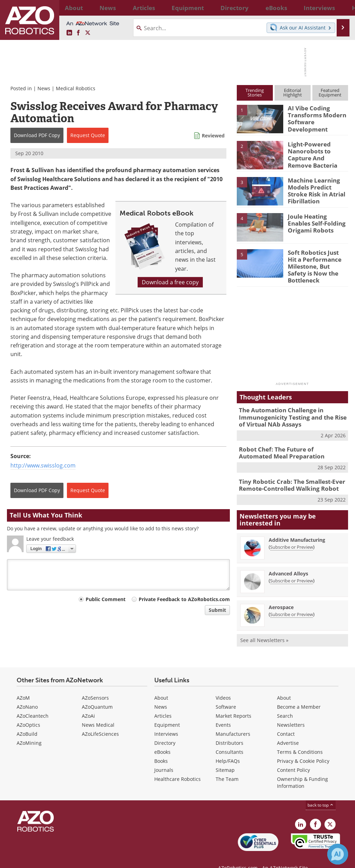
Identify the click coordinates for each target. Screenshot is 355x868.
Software (226, 694)
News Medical (98, 712)
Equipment (167, 712)
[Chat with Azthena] (338, 854)
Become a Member (299, 694)
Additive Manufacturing (297, 527)
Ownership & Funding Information (302, 770)
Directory (165, 730)
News (44, 88)
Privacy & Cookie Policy (303, 748)
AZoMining (29, 730)
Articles (163, 703)
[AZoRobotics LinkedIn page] (69, 33)
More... (342, 8)
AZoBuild (27, 721)
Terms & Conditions (300, 739)
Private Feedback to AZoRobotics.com (184, 599)
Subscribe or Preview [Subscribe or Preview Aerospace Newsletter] (292, 602)
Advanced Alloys (288, 561)
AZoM (23, 685)
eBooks (162, 739)
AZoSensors (95, 685)
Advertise (288, 730)
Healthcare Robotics (177, 766)
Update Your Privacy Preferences (59, 859)
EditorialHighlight (293, 92)
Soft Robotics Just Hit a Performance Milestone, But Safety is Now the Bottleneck (318, 261)
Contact (286, 721)
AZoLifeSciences (100, 721)
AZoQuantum (97, 694)
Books (161, 748)
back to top (321, 793)
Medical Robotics (76, 88)
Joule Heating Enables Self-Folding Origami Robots (316, 222)
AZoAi (88, 703)
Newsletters (291, 712)
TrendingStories (255, 92)
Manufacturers (233, 721)
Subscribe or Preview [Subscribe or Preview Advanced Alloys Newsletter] (292, 568)
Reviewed (213, 136)
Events (223, 712)
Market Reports (233, 703)
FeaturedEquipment (330, 92)
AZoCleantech (33, 703)
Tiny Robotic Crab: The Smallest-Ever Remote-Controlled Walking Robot (287, 473)
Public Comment (106, 599)
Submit (217, 610)
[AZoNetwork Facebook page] (78, 33)
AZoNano (27, 694)
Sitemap (225, 757)
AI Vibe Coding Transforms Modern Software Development (314, 117)
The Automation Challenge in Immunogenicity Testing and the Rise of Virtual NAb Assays (291, 409)
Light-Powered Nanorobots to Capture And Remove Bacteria (316, 153)
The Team (227, 766)
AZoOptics (28, 712)
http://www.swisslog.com (43, 465)
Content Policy (293, 757)
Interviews (166, 721)
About (161, 685)
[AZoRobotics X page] (88, 33)
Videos (223, 685)
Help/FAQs (228, 748)
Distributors (230, 730)
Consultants (230, 739)
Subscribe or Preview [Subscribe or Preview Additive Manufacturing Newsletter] (292, 534)
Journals (164, 757)
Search (285, 703)
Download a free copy (170, 282)
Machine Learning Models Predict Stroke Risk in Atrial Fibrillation (317, 189)
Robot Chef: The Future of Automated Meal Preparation (288, 443)
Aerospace (281, 595)
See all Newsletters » (264, 628)
